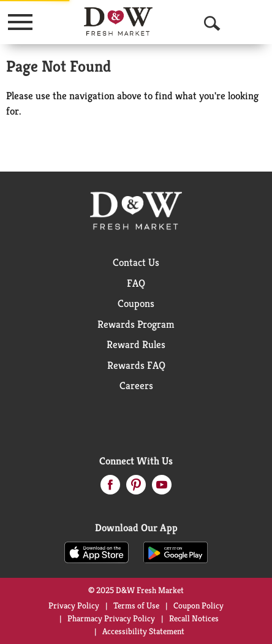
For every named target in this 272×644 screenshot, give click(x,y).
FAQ (136, 283)
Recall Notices (194, 618)
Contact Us (136, 262)
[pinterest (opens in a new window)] (136, 488)
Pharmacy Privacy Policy (111, 618)
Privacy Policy (74, 605)
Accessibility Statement (143, 631)
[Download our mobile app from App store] (96, 551)
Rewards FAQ (136, 365)
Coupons (136, 303)
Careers (136, 385)
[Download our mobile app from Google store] (176, 551)
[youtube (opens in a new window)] (162, 488)
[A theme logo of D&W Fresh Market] (119, 21)
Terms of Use (136, 605)
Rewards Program (136, 324)
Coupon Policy (198, 605)
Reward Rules (136, 344)
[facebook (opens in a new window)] (110, 488)
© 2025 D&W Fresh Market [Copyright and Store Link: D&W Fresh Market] (136, 590)
